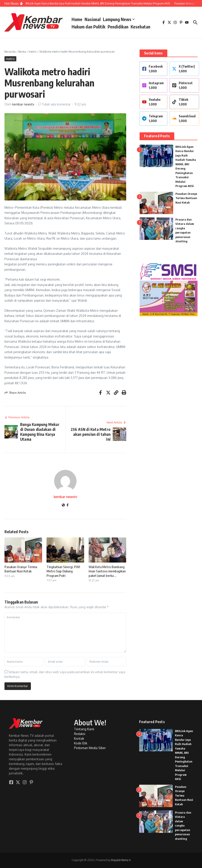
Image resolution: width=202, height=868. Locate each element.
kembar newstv (23, 104)
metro (33, 52)
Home (77, 19)
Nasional (93, 19)
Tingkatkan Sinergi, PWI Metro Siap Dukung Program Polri (63, 571)
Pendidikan (118, 27)
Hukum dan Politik (88, 27)
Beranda (10, 52)
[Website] (63, 505)
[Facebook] (68, 505)
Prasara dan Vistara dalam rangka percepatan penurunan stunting (183, 826)
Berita (22, 52)
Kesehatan (140, 27)
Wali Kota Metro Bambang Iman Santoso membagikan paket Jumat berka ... (107, 571)
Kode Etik (81, 743)
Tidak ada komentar (56, 104)
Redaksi (80, 734)
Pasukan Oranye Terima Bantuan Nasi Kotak (21, 569)
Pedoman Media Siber (90, 748)
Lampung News (119, 19)
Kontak (79, 738)
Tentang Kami (84, 729)
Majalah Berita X (121, 860)
